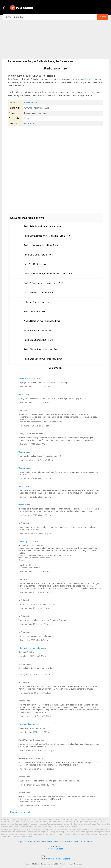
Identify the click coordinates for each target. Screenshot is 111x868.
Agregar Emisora (56, 849)
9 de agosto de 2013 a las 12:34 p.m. (35, 675)
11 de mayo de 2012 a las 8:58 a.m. (34, 426)
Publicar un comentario (21, 812)
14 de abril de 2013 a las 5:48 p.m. (33, 640)
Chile (48, 842)
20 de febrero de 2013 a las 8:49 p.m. (35, 534)
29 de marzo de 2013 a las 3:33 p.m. (34, 592)
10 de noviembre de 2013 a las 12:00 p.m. (37, 751)
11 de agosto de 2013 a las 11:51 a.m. (35, 693)
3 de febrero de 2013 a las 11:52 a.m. (35, 497)
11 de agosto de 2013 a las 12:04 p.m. (35, 716)
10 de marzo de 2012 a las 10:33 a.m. (35, 387)
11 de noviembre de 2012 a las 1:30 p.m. (36, 460)
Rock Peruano (92, 79)
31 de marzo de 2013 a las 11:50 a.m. (35, 608)
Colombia (39, 842)
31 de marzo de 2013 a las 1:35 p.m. (34, 624)
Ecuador (79, 842)
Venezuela (89, 842)
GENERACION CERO (27, 379)
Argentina (22, 842)
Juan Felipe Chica (26, 542)
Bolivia (31, 842)
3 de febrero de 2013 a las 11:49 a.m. (35, 479)
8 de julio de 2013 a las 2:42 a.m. (33, 656)
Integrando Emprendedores (31, 648)
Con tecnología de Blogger (56, 859)
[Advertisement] (56, 39)
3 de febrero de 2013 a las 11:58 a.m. (35, 515)
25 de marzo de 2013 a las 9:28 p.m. (34, 572)
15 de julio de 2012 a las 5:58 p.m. (33, 444)
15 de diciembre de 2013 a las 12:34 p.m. (36, 785)
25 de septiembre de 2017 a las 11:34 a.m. (37, 806)
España (55, 842)
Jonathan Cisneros (27, 724)
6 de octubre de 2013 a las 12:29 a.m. (35, 732)
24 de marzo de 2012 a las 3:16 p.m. (34, 403)
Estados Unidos (67, 842)
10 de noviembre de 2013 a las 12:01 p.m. (37, 769)
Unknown (23, 394)
